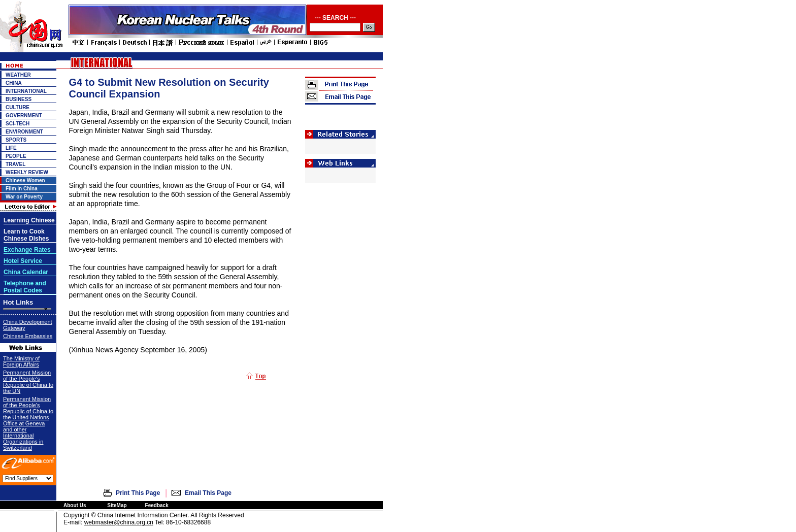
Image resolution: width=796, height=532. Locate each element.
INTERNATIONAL (26, 91)
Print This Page (138, 493)
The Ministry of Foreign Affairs (21, 361)
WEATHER (18, 75)
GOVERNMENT (24, 115)
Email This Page (208, 493)
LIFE (11, 148)
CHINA (14, 83)
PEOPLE (16, 156)
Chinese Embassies (28, 336)
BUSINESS (19, 99)
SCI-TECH (18, 124)
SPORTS (16, 140)
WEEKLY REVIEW (27, 172)
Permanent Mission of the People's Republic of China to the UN (28, 382)
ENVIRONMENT (24, 132)
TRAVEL (15, 164)
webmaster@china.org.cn (119, 522)
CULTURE (18, 107)
